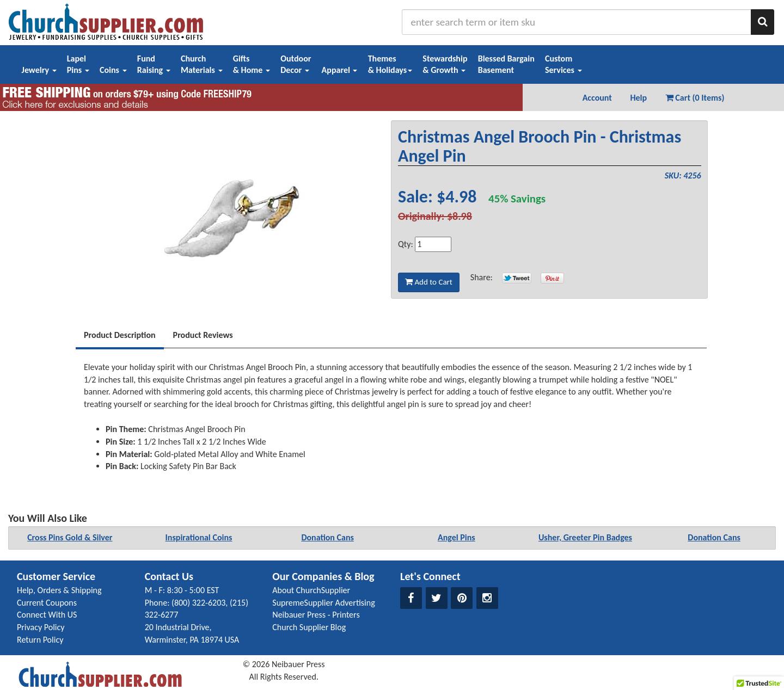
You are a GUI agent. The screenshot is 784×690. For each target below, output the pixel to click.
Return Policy (40, 640)
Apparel (340, 70)
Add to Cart (429, 282)
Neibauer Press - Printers (316, 615)
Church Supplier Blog (309, 627)
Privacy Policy (41, 627)
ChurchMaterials (202, 64)
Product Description (120, 335)
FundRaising (154, 64)
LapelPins (78, 64)
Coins (113, 70)
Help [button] (638, 98)
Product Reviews (203, 335)
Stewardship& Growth (445, 64)
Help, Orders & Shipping (59, 590)
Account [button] (597, 98)
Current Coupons (47, 603)
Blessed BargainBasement (506, 64)
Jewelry (39, 70)
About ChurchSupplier (311, 590)
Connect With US (47, 615)
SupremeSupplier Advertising (323, 603)
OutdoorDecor (296, 64)
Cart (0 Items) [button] (695, 98)
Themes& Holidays (390, 64)
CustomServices (563, 64)
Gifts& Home (252, 64)
